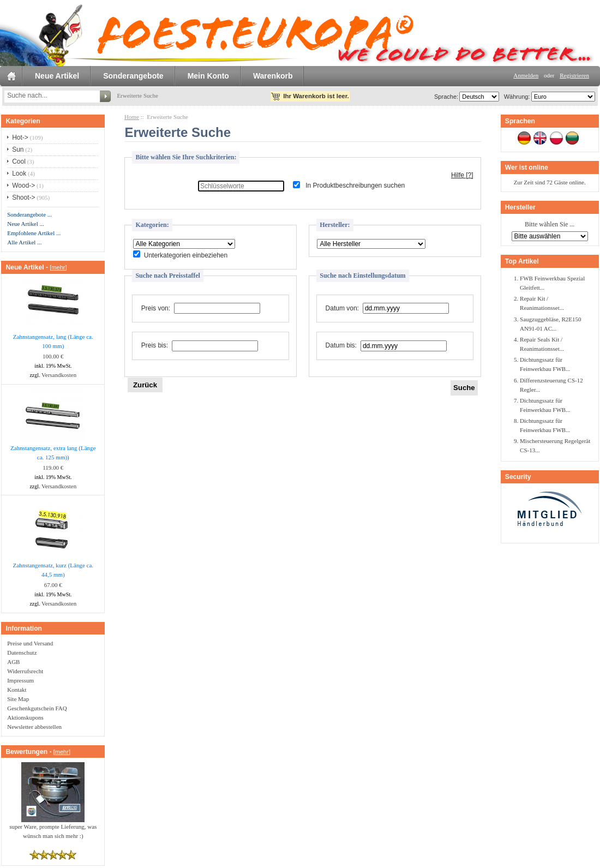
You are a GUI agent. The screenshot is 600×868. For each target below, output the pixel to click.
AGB (13, 662)
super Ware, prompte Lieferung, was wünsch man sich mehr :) (53, 828)
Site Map (18, 699)
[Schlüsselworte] (241, 186)
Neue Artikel (57, 76)
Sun (18, 149)
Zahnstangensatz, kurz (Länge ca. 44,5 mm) (53, 570)
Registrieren (574, 75)
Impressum (20, 680)
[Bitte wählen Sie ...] (184, 244)
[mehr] (58, 267)
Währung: (515, 97)
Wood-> (23, 185)
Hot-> (20, 137)
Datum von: (342, 308)
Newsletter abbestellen (34, 727)
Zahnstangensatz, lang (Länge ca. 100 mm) (53, 341)
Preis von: (156, 308)
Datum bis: (341, 346)
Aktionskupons (25, 717)
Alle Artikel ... (24, 242)
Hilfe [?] (462, 175)
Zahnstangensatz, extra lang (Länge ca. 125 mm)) (53, 453)
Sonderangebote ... (29, 214)
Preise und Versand (30, 643)
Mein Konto (208, 76)
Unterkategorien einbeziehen (186, 255)
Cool (19, 161)
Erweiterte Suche (137, 95)
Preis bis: (155, 346)
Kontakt (17, 690)
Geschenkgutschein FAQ (37, 708)
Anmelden (526, 75)
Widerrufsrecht (25, 671)
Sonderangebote (133, 76)
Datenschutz (22, 653)
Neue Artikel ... (26, 224)
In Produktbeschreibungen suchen (355, 186)
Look (19, 173)
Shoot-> (23, 197)
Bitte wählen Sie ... (550, 225)
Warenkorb (273, 76)
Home (132, 117)
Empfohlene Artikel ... (34, 233)
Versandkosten (59, 375)
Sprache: (446, 97)
